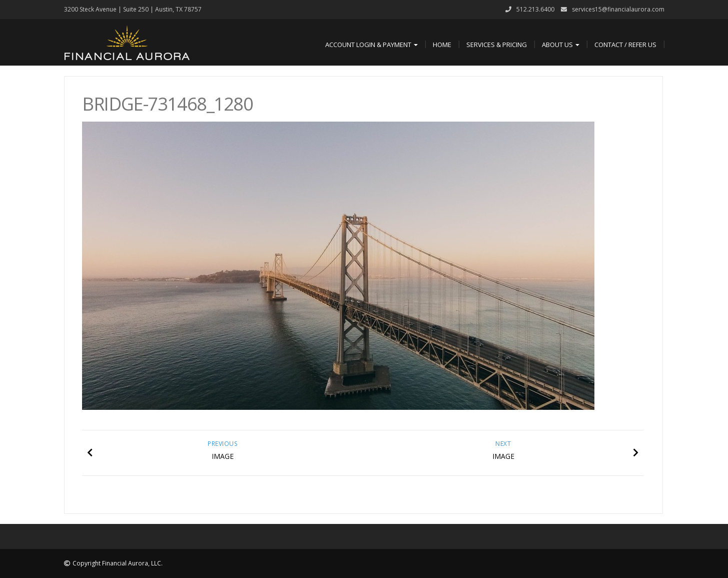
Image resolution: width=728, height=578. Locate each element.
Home (442, 45)
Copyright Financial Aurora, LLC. (118, 563)
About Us (561, 45)
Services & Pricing (497, 45)
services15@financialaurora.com (618, 9)
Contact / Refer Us (625, 45)
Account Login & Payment (372, 45)
